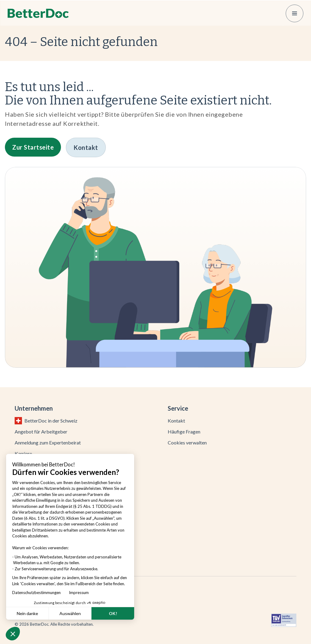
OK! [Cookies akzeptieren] (113, 613)
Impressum (79, 593)
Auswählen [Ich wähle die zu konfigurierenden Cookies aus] (70, 613)
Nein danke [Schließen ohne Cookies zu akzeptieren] (27, 613)
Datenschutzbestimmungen (38, 593)
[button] (13, 634)
